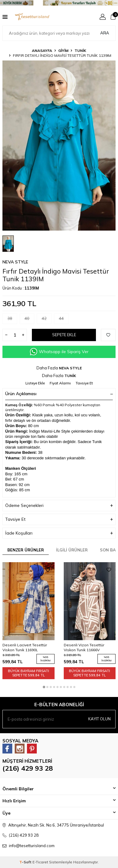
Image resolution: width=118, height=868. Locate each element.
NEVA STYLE (15, 262)
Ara (105, 33)
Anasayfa (42, 51)
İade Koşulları (59, 533)
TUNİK (80, 51)
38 (12, 320)
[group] (59, 146)
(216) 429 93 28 (28, 768)
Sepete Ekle (64, 335)
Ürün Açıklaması (59, 394)
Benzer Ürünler (26, 550)
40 (29, 320)
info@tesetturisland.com (32, 846)
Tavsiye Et (84, 383)
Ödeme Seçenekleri (59, 506)
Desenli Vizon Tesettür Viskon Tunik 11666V (84, 647)
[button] (44, 687)
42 (47, 320)
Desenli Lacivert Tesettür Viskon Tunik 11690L (25, 647)
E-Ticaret (40, 862)
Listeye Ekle (35, 383)
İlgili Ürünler (72, 550)
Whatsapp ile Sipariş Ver (59, 352)
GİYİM (63, 51)
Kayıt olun (99, 719)
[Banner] (59, 3)
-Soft (26, 862)
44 (64, 320)
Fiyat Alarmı (60, 383)
